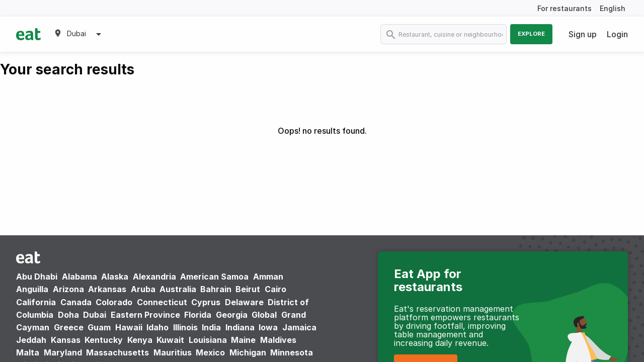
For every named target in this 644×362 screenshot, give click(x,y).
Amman (268, 277)
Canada (76, 302)
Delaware (244, 302)
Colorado (114, 302)
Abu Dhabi (37, 277)
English (613, 8)
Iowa (268, 327)
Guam (99, 327)
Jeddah (31, 340)
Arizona (68, 289)
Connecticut (162, 302)
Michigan (248, 352)
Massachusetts (117, 352)
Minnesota (292, 352)
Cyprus (206, 302)
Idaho (157, 327)
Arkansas (107, 289)
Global (264, 315)
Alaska (115, 277)
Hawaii (129, 327)
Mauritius (173, 352)
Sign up (583, 34)
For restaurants (565, 8)
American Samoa (214, 277)
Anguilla (32, 289)
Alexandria (154, 277)
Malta (28, 352)
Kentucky (104, 340)
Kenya (140, 340)
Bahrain (216, 289)
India (211, 327)
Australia (179, 289)
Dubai (95, 315)
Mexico (210, 352)
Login (617, 34)
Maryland (63, 352)
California (36, 302)
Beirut (248, 289)
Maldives (278, 340)
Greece (69, 327)
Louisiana (208, 340)
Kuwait (170, 340)
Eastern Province (145, 315)
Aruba (143, 289)
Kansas (66, 340)
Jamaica (299, 327)
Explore (531, 34)
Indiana (240, 327)
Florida (198, 315)
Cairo (275, 289)
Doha (68, 315)
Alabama (79, 277)
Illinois (185, 327)
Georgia (232, 315)
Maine (243, 340)
